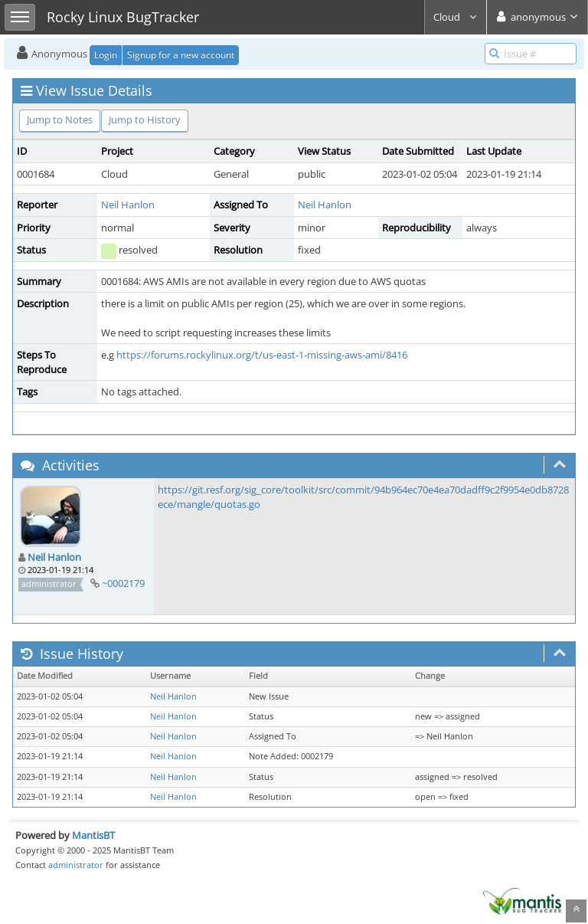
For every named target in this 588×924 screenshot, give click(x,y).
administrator (76, 865)
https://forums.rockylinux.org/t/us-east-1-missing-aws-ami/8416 (262, 355)
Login (106, 55)
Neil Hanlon (128, 205)
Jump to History (145, 120)
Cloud (456, 17)
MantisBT (93, 835)
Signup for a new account (181, 55)
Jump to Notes (60, 120)
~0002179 (123, 583)
